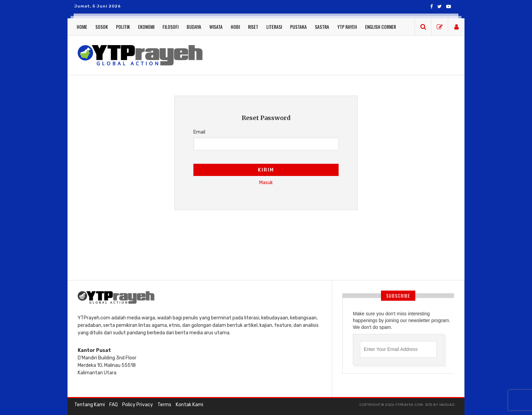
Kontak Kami (189, 405)
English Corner (381, 27)
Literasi (274, 27)
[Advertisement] (334, 54)
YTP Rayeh (347, 27)
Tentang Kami (90, 405)
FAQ (113, 405)
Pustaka (298, 27)
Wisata (216, 27)
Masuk (266, 183)
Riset (253, 27)
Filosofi (170, 27)
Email (199, 132)
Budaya (194, 27)
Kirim (266, 170)
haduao (447, 405)
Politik (123, 27)
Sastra (322, 27)
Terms (164, 405)
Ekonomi (146, 27)
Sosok (102, 27)
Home (82, 27)
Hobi (235, 27)
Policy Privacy (138, 405)
